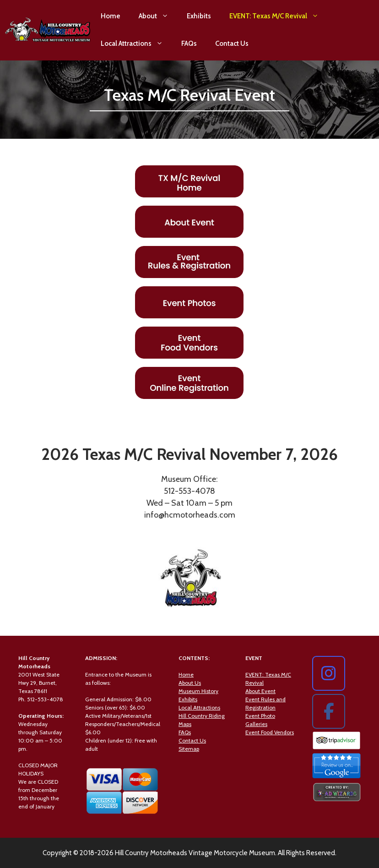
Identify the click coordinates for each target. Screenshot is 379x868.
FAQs (189, 44)
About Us (190, 683)
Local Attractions (136, 44)
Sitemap (189, 749)
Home (111, 16)
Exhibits (199, 16)
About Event (260, 691)
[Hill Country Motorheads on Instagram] (329, 673)
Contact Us (232, 44)
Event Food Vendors (270, 732)
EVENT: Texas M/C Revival (279, 16)
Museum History (198, 691)
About (158, 16)
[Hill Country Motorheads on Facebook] (329, 711)
